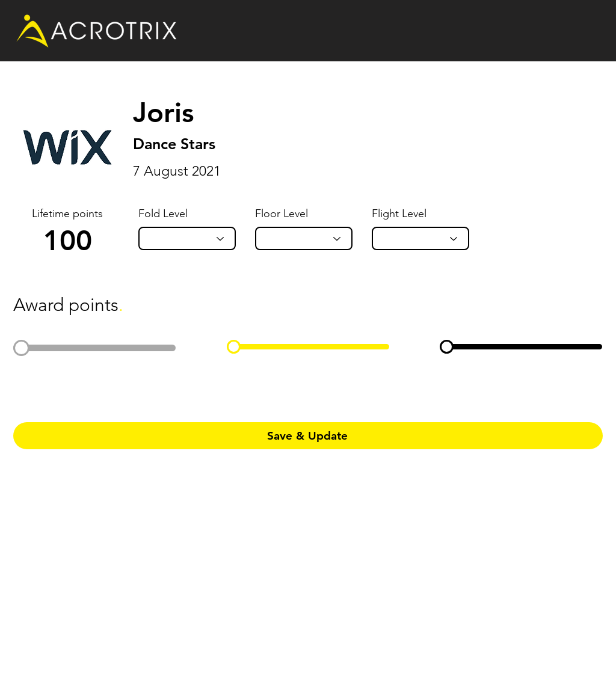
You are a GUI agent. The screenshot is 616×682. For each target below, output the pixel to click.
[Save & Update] (308, 436)
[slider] (21, 348)
